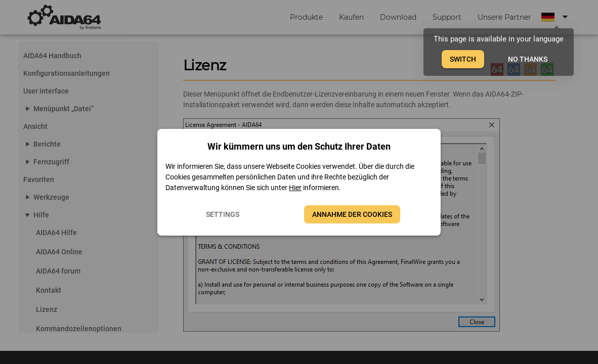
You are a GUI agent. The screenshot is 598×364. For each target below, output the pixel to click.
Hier (295, 188)
